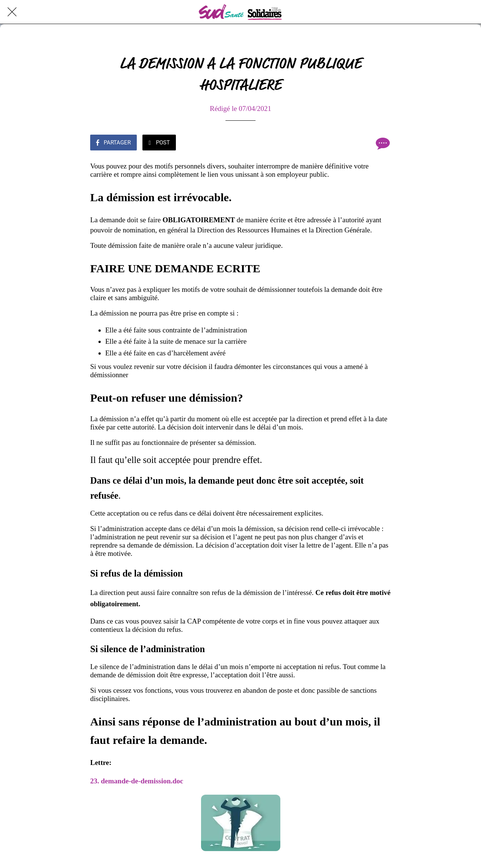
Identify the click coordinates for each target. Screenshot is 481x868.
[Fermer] (12, 12)
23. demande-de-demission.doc (138, 781)
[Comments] (382, 143)
